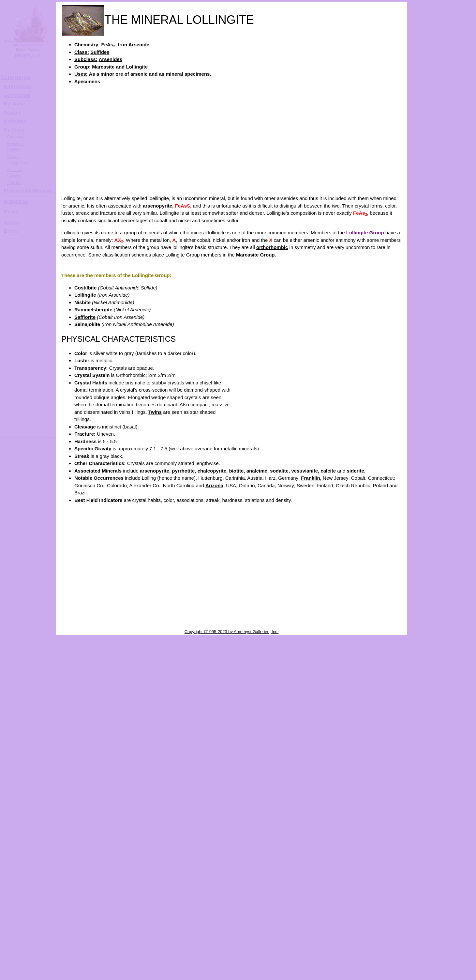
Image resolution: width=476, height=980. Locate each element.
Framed (13, 112)
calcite (328, 471)
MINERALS (28, 56)
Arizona (214, 485)
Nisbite (82, 302)
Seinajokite (87, 324)
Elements (15, 144)
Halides (14, 150)
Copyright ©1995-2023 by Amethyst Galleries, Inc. (232, 632)
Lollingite (137, 67)
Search (12, 222)
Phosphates (17, 163)
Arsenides (111, 59)
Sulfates (14, 176)
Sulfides (100, 52)
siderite (355, 471)
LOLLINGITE (448, 208)
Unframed (15, 121)
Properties (16, 201)
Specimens (87, 81)
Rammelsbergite (93, 310)
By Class (14, 130)
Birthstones (17, 86)
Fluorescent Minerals (28, 190)
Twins (155, 412)
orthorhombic (272, 247)
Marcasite (103, 67)
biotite (236, 471)
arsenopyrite (157, 206)
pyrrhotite (183, 471)
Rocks (11, 212)
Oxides (13, 157)
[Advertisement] (231, 136)
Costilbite (85, 288)
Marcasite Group (255, 255)
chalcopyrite (212, 471)
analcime (257, 471)
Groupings (15, 77)
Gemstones (17, 95)
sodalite (279, 471)
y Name (16, 104)
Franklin (310, 478)
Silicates (15, 170)
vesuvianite (305, 471)
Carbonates (17, 137)
